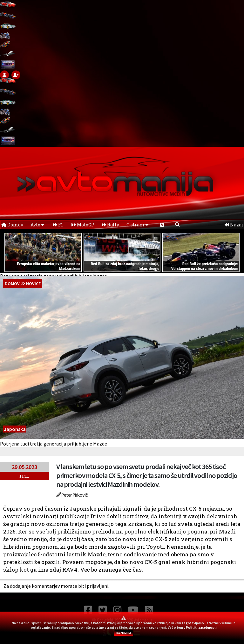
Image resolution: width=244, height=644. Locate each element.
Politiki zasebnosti (201, 627)
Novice (33, 284)
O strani (137, 225)
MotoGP (83, 225)
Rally (110, 225)
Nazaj (234, 225)
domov (12, 284)
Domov (12, 225)
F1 (58, 225)
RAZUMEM (124, 633)
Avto (37, 225)
